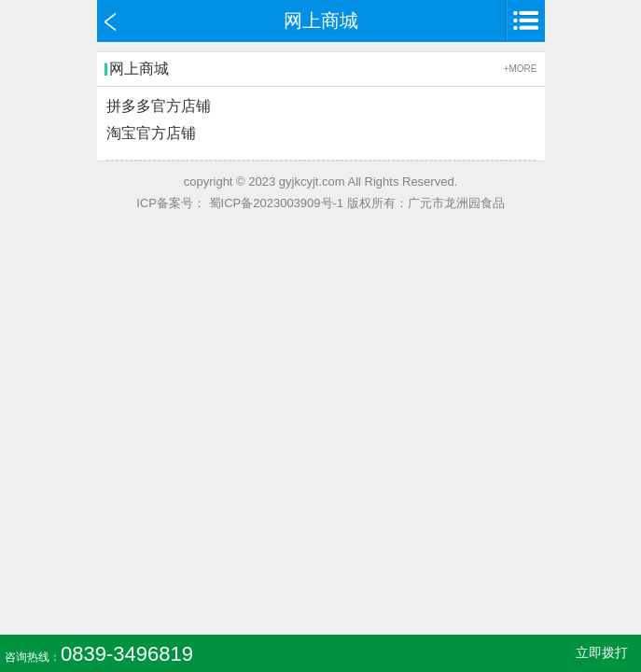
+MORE (521, 69)
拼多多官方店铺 (159, 106)
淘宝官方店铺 (151, 133)
